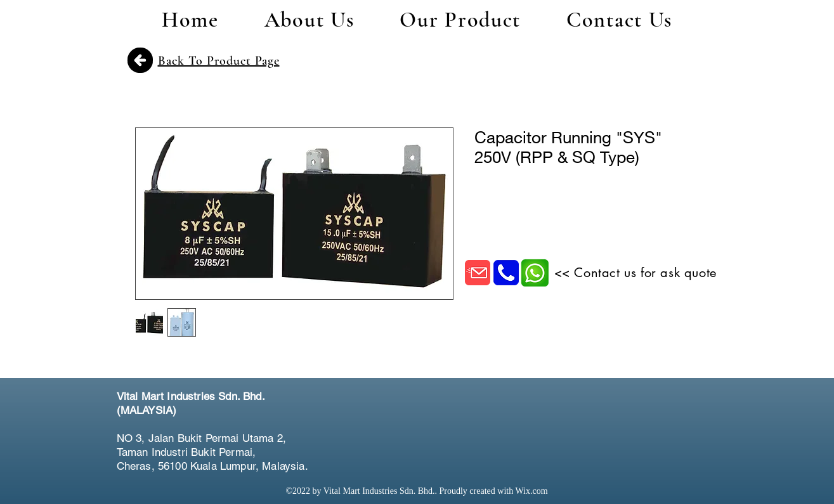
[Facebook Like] (643, 412)
